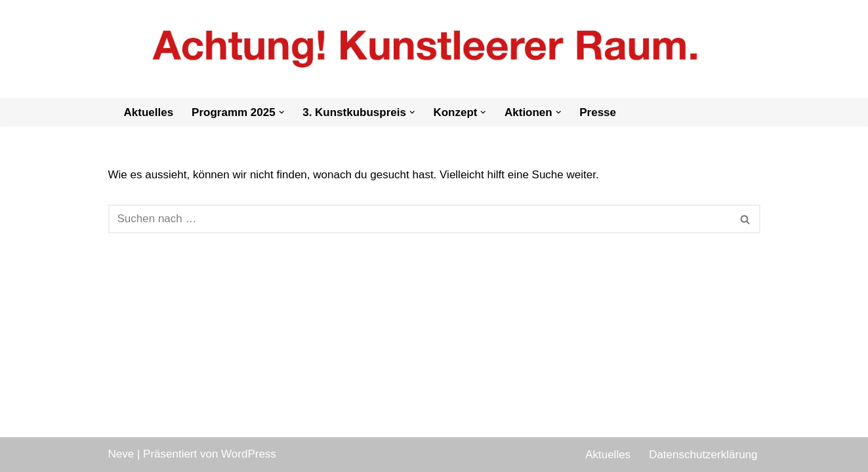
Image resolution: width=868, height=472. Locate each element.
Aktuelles (149, 112)
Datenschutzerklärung (703, 455)
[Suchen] (420, 219)
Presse (598, 112)
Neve (121, 454)
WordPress (249, 454)
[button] (282, 112)
